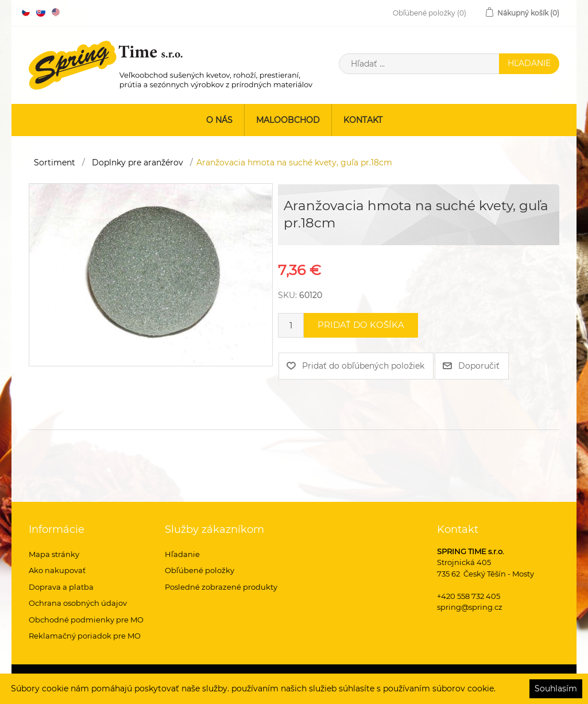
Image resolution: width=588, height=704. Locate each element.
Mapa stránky (54, 554)
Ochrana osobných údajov (78, 603)
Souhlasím (556, 688)
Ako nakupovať (57, 570)
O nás (219, 120)
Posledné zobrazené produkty (221, 587)
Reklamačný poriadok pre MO (85, 636)
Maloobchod (288, 120)
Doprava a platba (61, 587)
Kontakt (363, 120)
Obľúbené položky (200, 570)
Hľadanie (182, 554)
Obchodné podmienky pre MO (86, 620)
